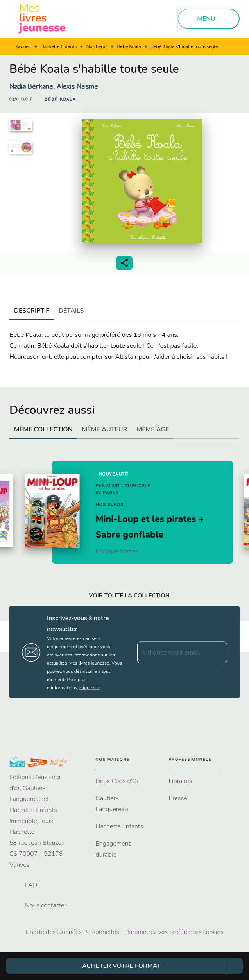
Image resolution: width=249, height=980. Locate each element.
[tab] (32, 311)
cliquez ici (90, 688)
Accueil (23, 46)
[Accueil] (42, 19)
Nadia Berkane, (33, 86)
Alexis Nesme (77, 86)
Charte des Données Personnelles (72, 932)
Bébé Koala (129, 46)
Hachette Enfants (59, 46)
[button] (60, 100)
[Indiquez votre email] (173, 652)
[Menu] (209, 19)
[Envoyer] (218, 652)
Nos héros (97, 46)
